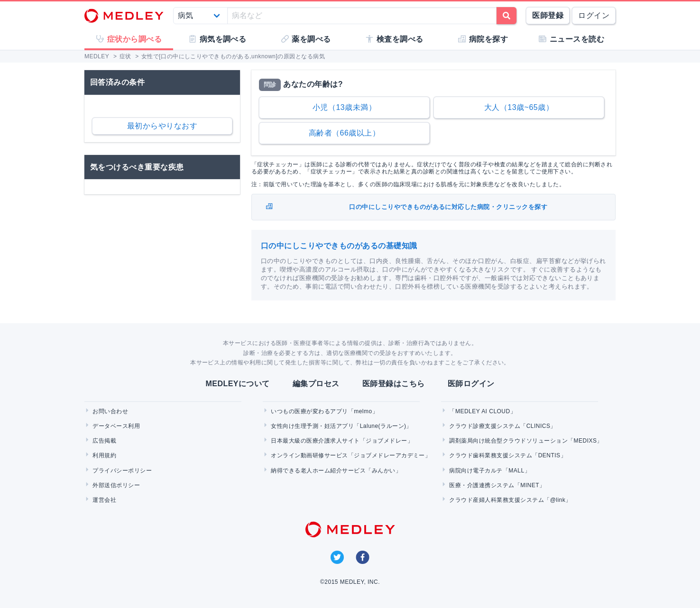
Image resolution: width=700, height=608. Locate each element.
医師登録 (548, 15)
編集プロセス (316, 384)
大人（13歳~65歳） (519, 107)
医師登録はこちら (394, 384)
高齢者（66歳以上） (345, 133)
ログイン (594, 15)
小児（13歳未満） (344, 107)
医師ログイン (471, 384)
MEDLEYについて (237, 384)
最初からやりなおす (162, 126)
